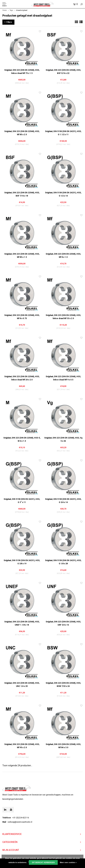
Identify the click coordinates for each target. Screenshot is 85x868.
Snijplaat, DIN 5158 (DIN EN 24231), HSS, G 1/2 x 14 (63, 194)
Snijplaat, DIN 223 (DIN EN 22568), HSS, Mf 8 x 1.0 (63, 256)
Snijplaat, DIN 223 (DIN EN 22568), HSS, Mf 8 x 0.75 (22, 317)
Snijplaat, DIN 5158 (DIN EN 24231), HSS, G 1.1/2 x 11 (63, 133)
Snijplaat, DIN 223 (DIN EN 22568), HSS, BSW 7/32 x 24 (63, 685)
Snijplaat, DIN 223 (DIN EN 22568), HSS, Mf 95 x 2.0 (22, 746)
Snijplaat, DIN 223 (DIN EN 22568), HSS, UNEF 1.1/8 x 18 (22, 623)
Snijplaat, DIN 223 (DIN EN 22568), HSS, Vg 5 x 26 (63, 439)
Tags (11, 10)
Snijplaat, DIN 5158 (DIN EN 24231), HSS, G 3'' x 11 (22, 501)
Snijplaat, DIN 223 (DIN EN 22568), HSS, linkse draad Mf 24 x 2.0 (22, 378)
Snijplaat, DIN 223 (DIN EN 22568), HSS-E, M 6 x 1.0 (22, 439)
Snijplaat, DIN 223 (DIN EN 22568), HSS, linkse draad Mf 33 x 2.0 (63, 317)
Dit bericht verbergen (43, 862)
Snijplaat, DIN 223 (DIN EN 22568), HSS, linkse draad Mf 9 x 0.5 (63, 378)
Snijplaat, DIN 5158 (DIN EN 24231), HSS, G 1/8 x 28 (63, 562)
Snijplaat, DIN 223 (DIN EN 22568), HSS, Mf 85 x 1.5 (22, 256)
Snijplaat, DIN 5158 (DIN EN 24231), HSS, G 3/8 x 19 (22, 562)
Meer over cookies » (68, 862)
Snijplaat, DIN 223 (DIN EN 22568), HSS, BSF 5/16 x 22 (63, 72)
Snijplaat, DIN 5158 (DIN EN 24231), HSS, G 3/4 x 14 (63, 501)
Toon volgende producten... (17, 765)
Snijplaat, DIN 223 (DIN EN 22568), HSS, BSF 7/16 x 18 (22, 194)
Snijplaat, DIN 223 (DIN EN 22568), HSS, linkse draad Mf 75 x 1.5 (22, 72)
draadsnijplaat (22, 10)
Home (5, 10)
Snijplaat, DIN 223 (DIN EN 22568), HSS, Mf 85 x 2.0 (22, 133)
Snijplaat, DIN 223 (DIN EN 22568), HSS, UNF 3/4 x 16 (63, 623)
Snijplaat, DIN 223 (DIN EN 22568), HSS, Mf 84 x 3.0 (63, 746)
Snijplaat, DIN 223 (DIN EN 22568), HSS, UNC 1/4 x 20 (22, 685)
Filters (8, 22)
